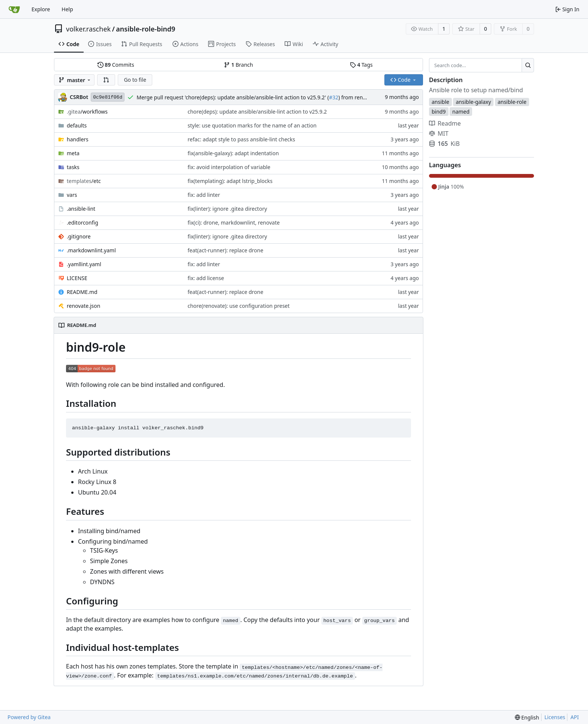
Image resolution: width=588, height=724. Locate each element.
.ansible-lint (81, 209)
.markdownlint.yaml (91, 250)
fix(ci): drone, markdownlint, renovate (234, 223)
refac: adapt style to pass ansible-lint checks (241, 139)
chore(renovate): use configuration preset (238, 306)
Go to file (135, 80)
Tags (361, 65)
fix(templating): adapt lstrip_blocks (230, 181)
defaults (77, 125)
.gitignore (79, 236)
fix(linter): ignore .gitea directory (227, 209)
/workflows (87, 112)
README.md (82, 292)
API (574, 717)
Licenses (555, 717)
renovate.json (83, 306)
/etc (84, 181)
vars (72, 195)
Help (67, 9)
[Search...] (528, 65)
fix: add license (206, 278)
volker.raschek (88, 29)
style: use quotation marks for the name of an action (252, 125)
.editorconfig (82, 223)
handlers (78, 139)
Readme (445, 123)
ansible (440, 102)
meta (73, 153)
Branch (238, 65)
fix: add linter (204, 195)
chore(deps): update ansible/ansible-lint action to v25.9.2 (257, 112)
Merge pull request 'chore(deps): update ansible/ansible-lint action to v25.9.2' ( (233, 97)
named (461, 112)
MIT (439, 133)
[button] (106, 80)
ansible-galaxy (473, 102)
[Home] (14, 9)
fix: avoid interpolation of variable (229, 167)
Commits (116, 65)
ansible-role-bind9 (145, 29)
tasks (73, 167)
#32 (334, 97)
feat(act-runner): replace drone (225, 250)
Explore (41, 9)
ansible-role (512, 102)
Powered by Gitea (29, 717)
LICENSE (77, 278)
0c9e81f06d (108, 97)
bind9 (439, 112)
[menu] (527, 717)
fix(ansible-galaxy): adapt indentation (233, 153)
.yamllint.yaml (84, 264)
